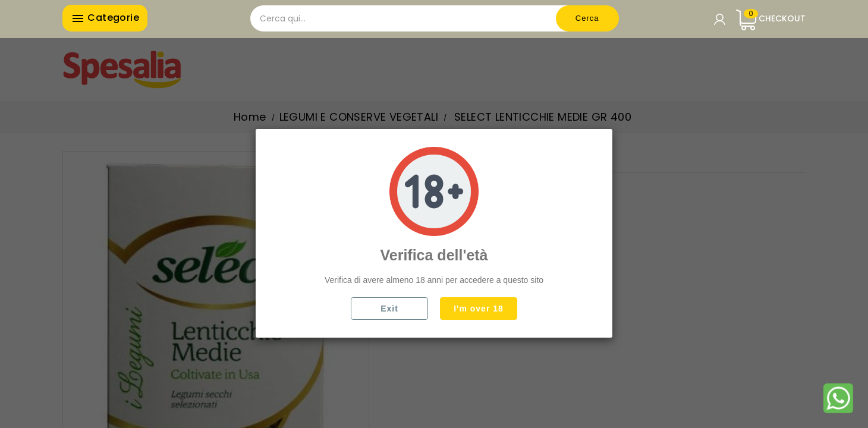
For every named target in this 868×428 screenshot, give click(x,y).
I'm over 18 (479, 309)
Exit (389, 309)
